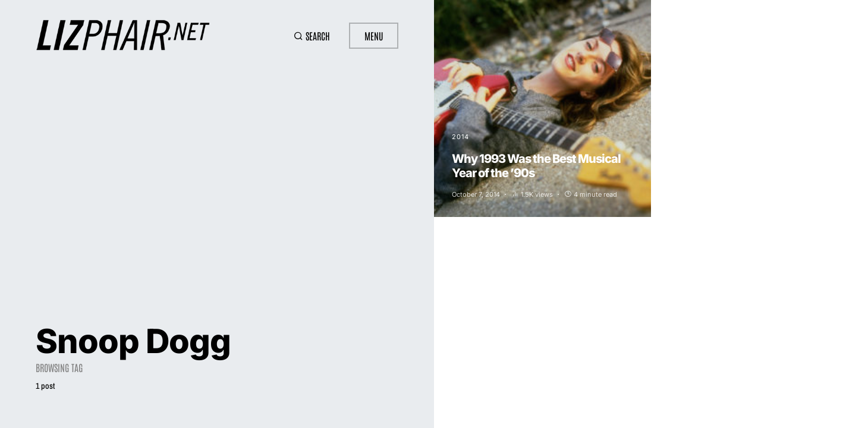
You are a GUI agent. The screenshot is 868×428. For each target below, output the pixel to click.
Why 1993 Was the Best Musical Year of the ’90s (536, 166)
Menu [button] (374, 36)
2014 (460, 137)
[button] (312, 36)
